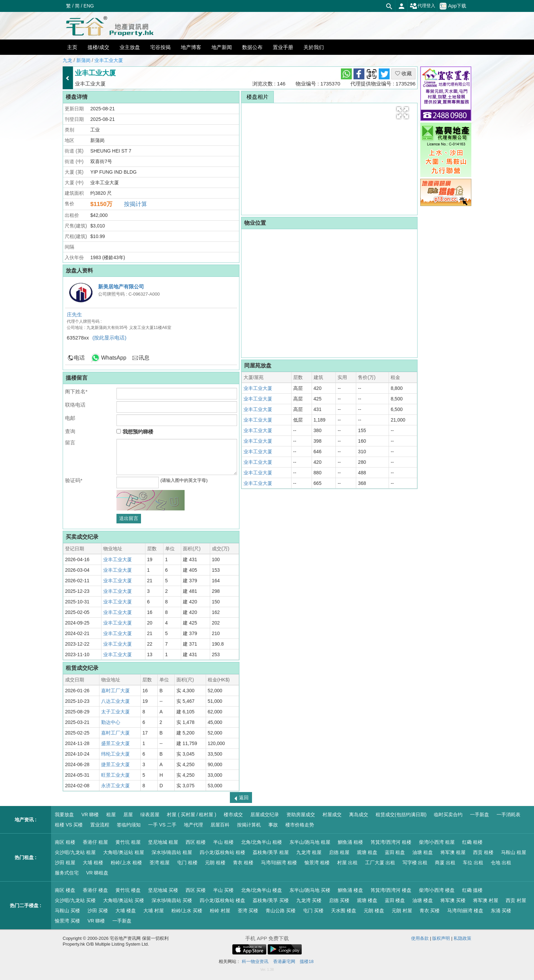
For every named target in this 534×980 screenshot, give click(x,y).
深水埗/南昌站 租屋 (172, 852)
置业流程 (100, 825)
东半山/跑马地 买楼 (310, 890)
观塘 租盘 (367, 852)
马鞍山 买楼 (67, 911)
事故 (273, 825)
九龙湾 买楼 (309, 900)
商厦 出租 (445, 863)
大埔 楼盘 (126, 911)
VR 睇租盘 (97, 873)
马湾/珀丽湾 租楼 (279, 863)
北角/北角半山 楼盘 (262, 890)
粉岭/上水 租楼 (126, 863)
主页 (72, 47)
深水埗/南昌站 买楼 (172, 900)
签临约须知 (129, 825)
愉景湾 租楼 (317, 863)
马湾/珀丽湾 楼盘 (465, 911)
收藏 (403, 73)
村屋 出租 (347, 863)
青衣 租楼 (243, 863)
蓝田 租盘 (395, 852)
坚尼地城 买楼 (163, 890)
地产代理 (193, 825)
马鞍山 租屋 (514, 852)
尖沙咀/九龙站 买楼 (75, 900)
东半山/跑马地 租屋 (310, 842)
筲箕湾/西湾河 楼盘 (391, 890)
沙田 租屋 (65, 863)
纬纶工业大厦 (115, 754)
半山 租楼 (223, 842)
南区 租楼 (65, 842)
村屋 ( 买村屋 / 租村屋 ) (192, 815)
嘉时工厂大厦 (115, 691)
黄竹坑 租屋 (128, 842)
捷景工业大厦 (115, 764)
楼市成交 (233, 815)
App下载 (453, 6)
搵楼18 (307, 961)
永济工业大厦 (115, 786)
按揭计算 (136, 204)
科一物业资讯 (255, 961)
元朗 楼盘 (374, 911)
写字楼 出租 (415, 863)
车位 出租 (473, 863)
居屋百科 (220, 825)
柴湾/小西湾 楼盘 (437, 890)
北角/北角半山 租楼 (262, 842)
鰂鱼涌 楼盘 (350, 890)
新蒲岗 (83, 60)
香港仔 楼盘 (95, 890)
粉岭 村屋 (220, 911)
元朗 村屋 (402, 911)
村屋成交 (332, 815)
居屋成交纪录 (265, 815)
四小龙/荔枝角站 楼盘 (222, 900)
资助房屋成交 (301, 815)
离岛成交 (359, 815)
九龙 (67, 60)
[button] (403, 113)
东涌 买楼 (501, 911)
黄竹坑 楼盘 (128, 890)
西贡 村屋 (516, 900)
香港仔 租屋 (95, 842)
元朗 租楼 (215, 863)
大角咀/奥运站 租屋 (124, 852)
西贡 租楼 (483, 852)
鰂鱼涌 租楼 (350, 842)
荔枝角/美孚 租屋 (271, 852)
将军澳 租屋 (453, 852)
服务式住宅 (67, 873)
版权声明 (441, 938)
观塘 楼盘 (367, 900)
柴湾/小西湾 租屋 (437, 842)
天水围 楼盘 (344, 911)
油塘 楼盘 (423, 900)
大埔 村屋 (154, 911)
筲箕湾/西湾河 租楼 (391, 842)
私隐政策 (462, 938)
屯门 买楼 (313, 911)
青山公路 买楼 (281, 911)
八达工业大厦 (115, 701)
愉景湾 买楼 (67, 921)
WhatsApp (114, 358)
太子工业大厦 (115, 712)
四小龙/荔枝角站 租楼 (222, 852)
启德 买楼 (339, 900)
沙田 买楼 (98, 911)
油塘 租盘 (423, 852)
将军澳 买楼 (453, 900)
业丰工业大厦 (109, 60)
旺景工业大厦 (115, 775)
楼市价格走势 (300, 825)
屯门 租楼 (187, 863)
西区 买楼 (196, 890)
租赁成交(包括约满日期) (401, 815)
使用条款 (420, 938)
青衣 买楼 (430, 911)
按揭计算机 (249, 825)
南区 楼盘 (65, 890)
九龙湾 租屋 (309, 852)
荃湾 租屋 (160, 863)
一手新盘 (480, 815)
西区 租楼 (196, 842)
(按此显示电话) (109, 338)
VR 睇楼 (90, 815)
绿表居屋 (150, 815)
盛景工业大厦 (115, 743)
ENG (89, 6)
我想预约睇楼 (135, 432)
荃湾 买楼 (248, 911)
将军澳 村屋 (486, 900)
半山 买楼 (223, 890)
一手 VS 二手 (162, 825)
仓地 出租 (501, 863)
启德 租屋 (339, 852)
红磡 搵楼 (472, 890)
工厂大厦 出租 (380, 863)
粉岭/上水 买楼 (187, 911)
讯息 (144, 358)
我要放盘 (64, 815)
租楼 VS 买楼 (69, 825)
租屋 (111, 815)
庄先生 (74, 314)
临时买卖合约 (448, 815)
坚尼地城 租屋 (163, 842)
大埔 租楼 (93, 863)
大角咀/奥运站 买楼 (124, 900)
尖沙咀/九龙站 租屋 (75, 852)
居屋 (128, 815)
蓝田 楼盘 (395, 900)
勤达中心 (111, 722)
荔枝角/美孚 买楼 (271, 900)
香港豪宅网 (284, 961)
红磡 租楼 (472, 842)
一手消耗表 (508, 815)
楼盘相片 (257, 97)
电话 (79, 358)
